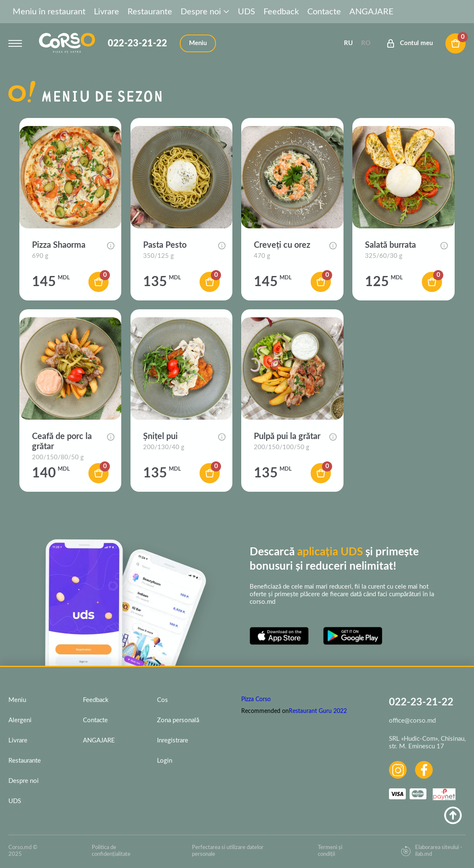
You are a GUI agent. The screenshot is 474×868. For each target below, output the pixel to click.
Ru (348, 43)
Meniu (17, 700)
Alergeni (20, 720)
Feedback (281, 12)
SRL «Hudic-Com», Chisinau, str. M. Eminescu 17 (427, 743)
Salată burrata (390, 245)
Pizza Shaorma (59, 245)
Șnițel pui (160, 437)
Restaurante (150, 12)
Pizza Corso (256, 699)
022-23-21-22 (137, 43)
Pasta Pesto (165, 245)
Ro (366, 43)
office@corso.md (412, 721)
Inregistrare (173, 741)
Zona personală (178, 720)
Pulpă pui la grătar (287, 437)
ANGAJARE (371, 12)
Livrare (107, 12)
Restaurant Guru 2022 (318, 711)
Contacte (324, 12)
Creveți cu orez (282, 245)
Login (165, 761)
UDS (246, 12)
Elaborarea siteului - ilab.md (431, 851)
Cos (162, 700)
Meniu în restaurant (49, 12)
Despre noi (205, 12)
